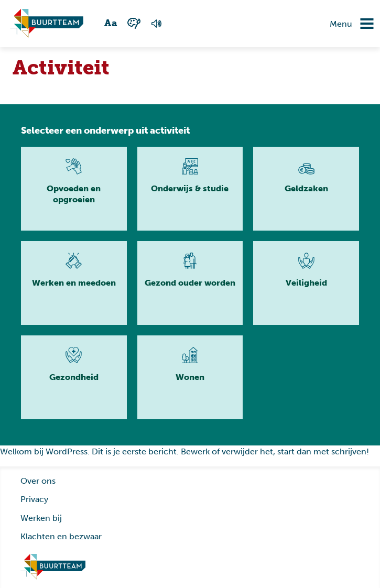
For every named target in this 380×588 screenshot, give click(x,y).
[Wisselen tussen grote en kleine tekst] (111, 24)
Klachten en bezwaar (61, 536)
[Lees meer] (74, 189)
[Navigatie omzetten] (359, 24)
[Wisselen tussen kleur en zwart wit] (134, 23)
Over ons (38, 481)
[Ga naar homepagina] (47, 24)
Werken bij (41, 518)
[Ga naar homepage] (53, 567)
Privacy (34, 499)
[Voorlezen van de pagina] (156, 24)
